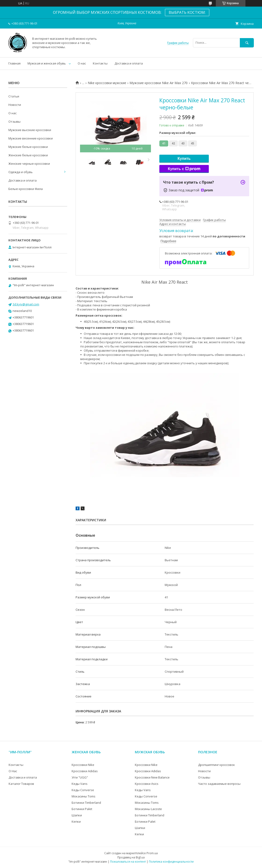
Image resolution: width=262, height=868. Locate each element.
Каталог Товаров (21, 784)
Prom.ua (152, 853)
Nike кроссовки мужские (107, 83)
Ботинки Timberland (86, 803)
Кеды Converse (83, 790)
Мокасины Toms (84, 796)
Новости (15, 105)
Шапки (77, 815)
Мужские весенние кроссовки (31, 138)
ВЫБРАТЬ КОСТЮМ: (187, 12)
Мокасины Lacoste (148, 809)
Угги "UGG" (80, 777)
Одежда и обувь (21, 172)
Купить (184, 159)
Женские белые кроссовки (28, 155)
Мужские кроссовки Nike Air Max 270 (159, 83)
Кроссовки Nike (83, 765)
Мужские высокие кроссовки (30, 130)
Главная (14, 63)
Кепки (76, 822)
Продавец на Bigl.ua (131, 857)
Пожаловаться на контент (128, 862)
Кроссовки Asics (147, 784)
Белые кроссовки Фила (26, 189)
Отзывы (14, 121)
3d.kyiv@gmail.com (26, 304)
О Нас (13, 771)
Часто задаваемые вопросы (219, 784)
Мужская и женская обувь (47, 63)
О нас (82, 63)
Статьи (14, 96)
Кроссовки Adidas (85, 771)
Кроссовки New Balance (152, 777)
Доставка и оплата (129, 63)
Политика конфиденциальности (171, 862)
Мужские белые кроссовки (28, 147)
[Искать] (247, 43)
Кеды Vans (80, 784)
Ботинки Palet (82, 809)
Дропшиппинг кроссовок (217, 765)
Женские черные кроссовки (29, 164)
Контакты (100, 63)
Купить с (184, 169)
